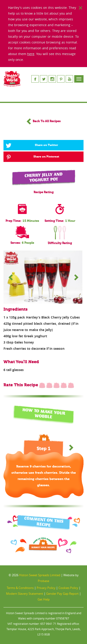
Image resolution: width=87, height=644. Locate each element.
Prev (11, 277)
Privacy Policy (46, 588)
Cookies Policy (68, 588)
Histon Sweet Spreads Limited (40, 575)
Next (76, 277)
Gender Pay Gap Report (62, 594)
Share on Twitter (32, 145)
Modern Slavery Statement (25, 594)
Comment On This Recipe (44, 522)
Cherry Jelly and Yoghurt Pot (43, 177)
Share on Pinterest (32, 157)
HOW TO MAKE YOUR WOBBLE (44, 413)
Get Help (44, 599)
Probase (43, 581)
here (31, 54)
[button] (71, 448)
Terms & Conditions (20, 588)
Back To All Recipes (44, 121)
